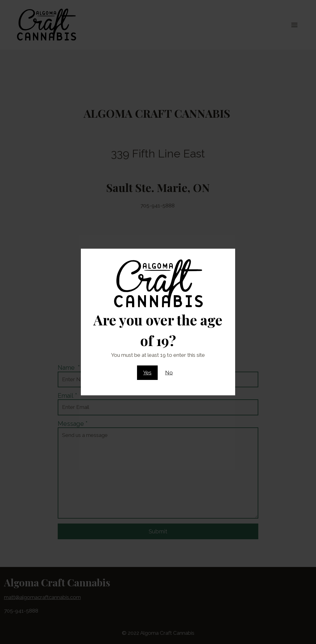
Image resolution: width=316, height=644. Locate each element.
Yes (147, 373)
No (169, 373)
